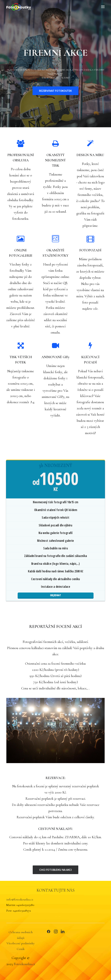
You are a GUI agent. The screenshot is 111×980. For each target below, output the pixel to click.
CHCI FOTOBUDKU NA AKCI (55, 870)
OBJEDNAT (56, 595)
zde (95, 309)
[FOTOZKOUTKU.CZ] (19, 7)
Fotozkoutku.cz (24, 964)
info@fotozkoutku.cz (20, 899)
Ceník (21, 949)
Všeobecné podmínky (21, 943)
